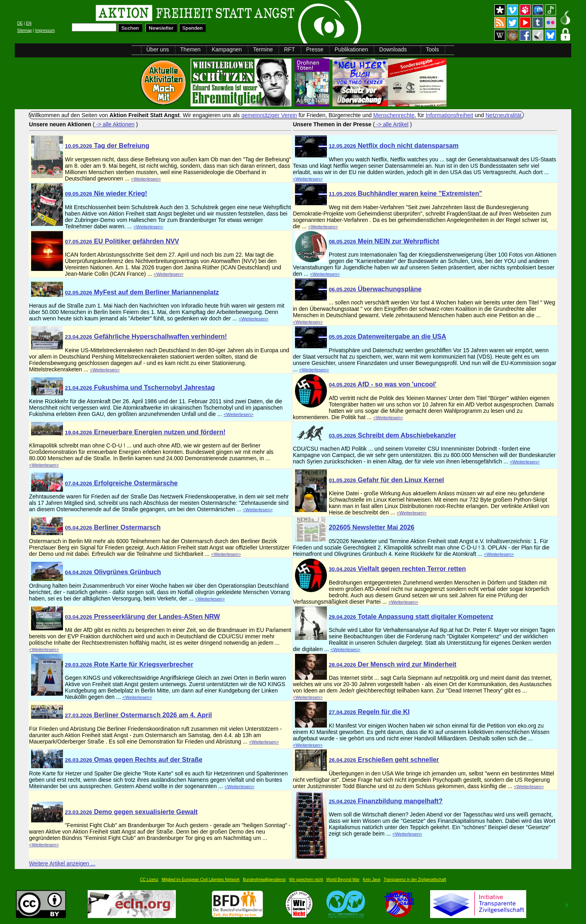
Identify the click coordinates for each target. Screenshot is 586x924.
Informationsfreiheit (449, 115)
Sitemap (25, 30)
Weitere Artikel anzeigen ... (62, 863)
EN (29, 23)
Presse (315, 49)
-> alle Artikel (391, 124)
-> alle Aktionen (114, 124)
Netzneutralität (503, 115)
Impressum (45, 30)
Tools (432, 49)
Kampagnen (227, 49)
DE (20, 23)
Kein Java (372, 880)
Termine (263, 49)
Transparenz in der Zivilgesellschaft (415, 880)
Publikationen (351, 49)
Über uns (158, 49)
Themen (190, 49)
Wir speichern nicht (306, 880)
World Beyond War (343, 880)
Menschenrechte (394, 115)
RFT (289, 49)
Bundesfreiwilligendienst (264, 880)
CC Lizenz (149, 880)
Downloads (393, 49)
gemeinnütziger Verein (269, 115)
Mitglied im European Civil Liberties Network (201, 880)
